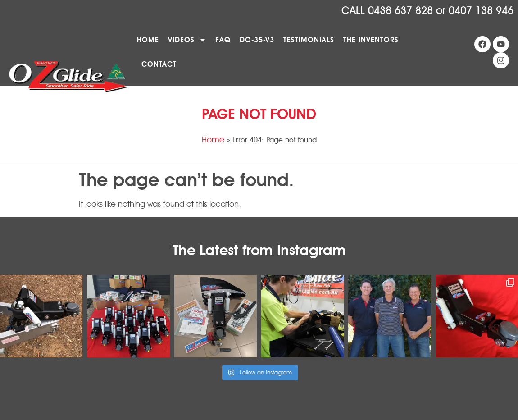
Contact (159, 64)
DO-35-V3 (257, 40)
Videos (187, 40)
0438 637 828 (400, 11)
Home (148, 40)
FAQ (223, 40)
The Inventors (371, 40)
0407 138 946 (481, 11)
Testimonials (309, 40)
